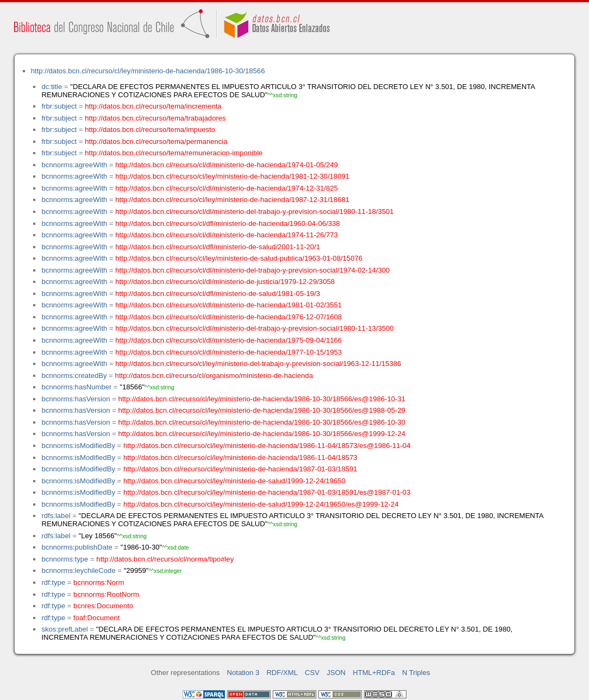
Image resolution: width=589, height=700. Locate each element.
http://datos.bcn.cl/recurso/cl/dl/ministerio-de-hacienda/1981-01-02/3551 (228, 305)
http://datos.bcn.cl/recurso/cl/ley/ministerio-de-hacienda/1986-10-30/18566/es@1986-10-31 (262, 399)
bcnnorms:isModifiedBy (78, 446)
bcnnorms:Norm (99, 582)
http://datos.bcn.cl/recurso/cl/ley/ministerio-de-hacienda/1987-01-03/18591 (240, 469)
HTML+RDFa (374, 673)
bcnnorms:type (65, 559)
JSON (336, 673)
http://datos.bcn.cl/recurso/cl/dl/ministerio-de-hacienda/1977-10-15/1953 (228, 352)
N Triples (416, 673)
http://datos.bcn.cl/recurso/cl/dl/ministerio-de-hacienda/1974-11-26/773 (227, 235)
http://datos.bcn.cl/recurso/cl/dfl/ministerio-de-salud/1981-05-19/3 (218, 294)
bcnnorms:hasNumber (76, 387)
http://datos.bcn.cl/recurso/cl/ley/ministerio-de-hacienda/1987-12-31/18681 (232, 200)
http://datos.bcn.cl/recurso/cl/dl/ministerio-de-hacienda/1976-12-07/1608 (228, 317)
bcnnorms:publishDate (77, 547)
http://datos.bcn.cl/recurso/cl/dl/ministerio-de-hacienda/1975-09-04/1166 (228, 340)
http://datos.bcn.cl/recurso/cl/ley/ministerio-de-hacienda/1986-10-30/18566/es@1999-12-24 (262, 434)
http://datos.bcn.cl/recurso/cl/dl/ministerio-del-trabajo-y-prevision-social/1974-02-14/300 (252, 270)
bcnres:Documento (103, 606)
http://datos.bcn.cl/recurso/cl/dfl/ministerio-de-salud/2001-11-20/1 (218, 247)
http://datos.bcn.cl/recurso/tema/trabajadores (155, 118)
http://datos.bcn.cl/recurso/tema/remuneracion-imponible (174, 153)
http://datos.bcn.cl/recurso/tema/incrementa (153, 106)
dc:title (52, 87)
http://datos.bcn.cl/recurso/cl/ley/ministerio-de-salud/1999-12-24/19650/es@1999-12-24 (261, 504)
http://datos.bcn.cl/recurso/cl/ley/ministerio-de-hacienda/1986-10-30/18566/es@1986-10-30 (262, 422)
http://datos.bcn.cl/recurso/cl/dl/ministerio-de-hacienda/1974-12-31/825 (227, 188)
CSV (312, 673)
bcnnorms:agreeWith (74, 165)
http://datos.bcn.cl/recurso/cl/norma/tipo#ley (165, 559)
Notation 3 (243, 673)
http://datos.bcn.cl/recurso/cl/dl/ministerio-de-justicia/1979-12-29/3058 (225, 282)
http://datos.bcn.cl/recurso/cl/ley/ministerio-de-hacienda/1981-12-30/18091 (232, 176)
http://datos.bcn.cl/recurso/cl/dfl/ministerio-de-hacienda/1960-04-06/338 (227, 223)
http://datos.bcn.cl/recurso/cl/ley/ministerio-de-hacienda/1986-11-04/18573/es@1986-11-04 (267, 446)
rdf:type (53, 582)
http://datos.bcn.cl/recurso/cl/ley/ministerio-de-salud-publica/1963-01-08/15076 (239, 258)
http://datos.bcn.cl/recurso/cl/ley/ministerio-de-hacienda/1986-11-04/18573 (240, 458)
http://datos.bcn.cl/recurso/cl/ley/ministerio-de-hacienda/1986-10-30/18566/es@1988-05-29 (262, 410)
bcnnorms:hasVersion (76, 399)
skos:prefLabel (64, 629)
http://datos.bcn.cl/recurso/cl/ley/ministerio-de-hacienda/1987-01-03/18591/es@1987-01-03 (267, 492)
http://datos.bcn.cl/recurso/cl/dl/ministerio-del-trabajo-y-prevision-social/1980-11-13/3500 (254, 328)
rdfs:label (56, 516)
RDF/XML (282, 673)
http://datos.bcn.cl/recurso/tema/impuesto (150, 130)
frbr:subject (59, 106)
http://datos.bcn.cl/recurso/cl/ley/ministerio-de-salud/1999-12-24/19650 (234, 481)
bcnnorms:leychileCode (78, 570)
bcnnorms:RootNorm (106, 594)
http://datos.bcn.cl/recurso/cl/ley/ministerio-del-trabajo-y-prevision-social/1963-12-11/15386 (258, 364)
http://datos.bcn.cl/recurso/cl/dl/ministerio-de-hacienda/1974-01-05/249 (227, 165)
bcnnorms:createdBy (74, 376)
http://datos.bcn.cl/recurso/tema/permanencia (156, 141)
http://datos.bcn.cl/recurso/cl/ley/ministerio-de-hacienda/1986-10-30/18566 (148, 71)
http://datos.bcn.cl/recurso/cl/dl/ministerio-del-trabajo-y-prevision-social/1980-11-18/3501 (254, 212)
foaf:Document (96, 618)
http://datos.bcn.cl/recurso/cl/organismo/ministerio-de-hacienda (214, 376)
